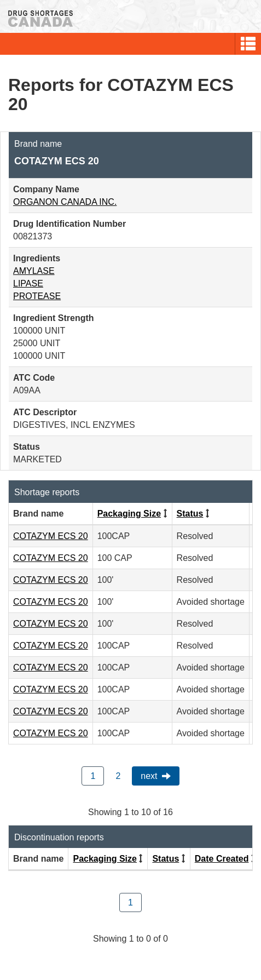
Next (149, 776)
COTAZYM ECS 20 (51, 536)
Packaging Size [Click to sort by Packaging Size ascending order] (129, 514)
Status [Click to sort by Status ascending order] (190, 514)
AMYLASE (34, 271)
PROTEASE (37, 296)
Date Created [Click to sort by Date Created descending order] (222, 859)
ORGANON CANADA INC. (65, 202)
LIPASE (28, 283)
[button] (248, 44)
